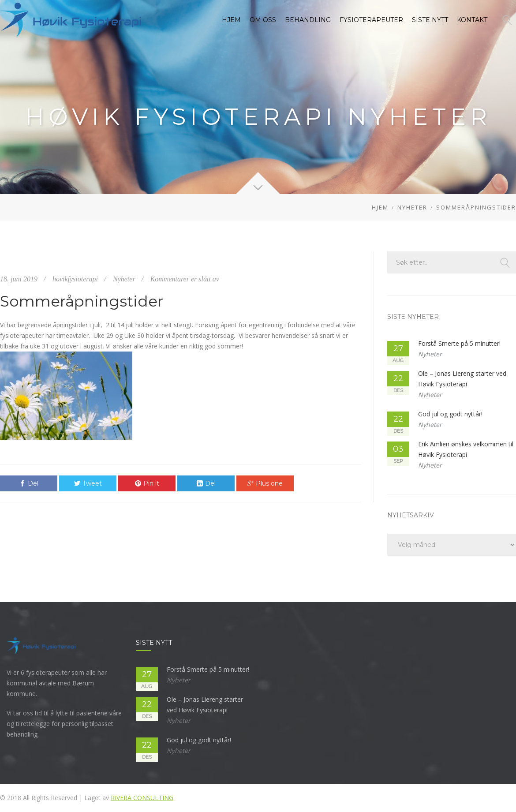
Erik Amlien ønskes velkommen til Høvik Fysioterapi (466, 449)
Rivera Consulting (142, 798)
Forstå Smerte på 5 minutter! (459, 343)
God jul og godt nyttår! (450, 414)
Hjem (380, 207)
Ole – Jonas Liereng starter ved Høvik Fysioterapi (462, 379)
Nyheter (412, 207)
